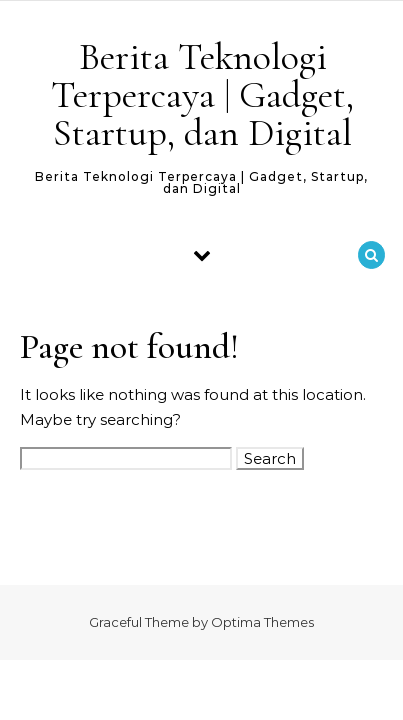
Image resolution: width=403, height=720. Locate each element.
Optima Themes (262, 622)
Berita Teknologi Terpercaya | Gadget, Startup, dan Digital (202, 95)
